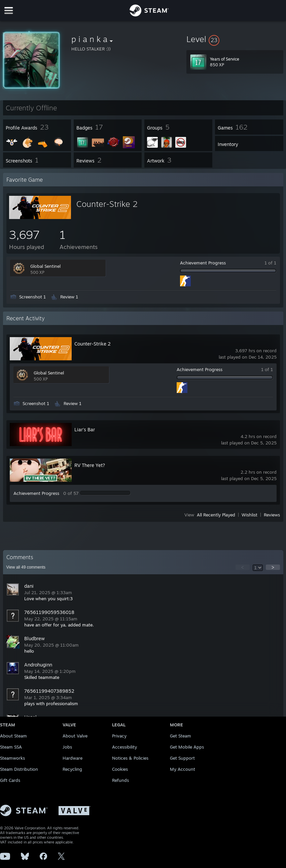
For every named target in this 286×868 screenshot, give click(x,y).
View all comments (26, 567)
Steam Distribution (19, 769)
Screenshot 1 (32, 297)
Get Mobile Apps (187, 747)
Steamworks (12, 758)
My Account (183, 769)
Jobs (67, 747)
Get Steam (181, 736)
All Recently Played (216, 515)
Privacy (119, 736)
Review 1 (69, 297)
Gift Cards (10, 780)
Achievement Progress (203, 263)
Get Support (182, 758)
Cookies (120, 769)
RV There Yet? (90, 465)
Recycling (72, 769)
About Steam (13, 736)
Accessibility (124, 747)
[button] (235, 39)
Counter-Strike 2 (107, 204)
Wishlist (249, 515)
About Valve (75, 736)
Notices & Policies (130, 758)
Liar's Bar (85, 429)
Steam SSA (11, 747)
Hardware (73, 758)
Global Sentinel (45, 266)
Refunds (120, 780)
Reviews (272, 515)
